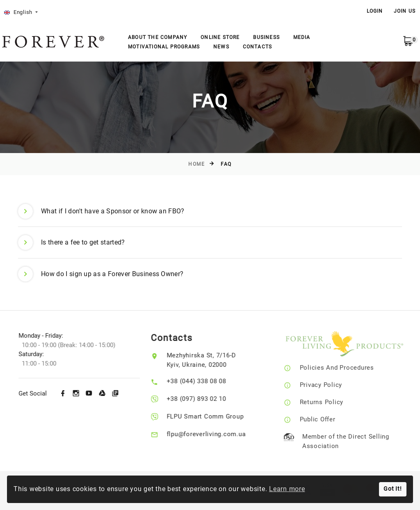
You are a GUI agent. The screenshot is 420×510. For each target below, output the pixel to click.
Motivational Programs (164, 47)
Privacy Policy (331, 385)
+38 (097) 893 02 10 (203, 399)
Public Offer (328, 419)
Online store (220, 37)
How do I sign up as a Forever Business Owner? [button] (101, 274)
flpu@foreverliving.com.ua (213, 434)
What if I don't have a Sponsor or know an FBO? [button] (101, 211)
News (221, 47)
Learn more (287, 489)
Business (266, 37)
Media (302, 37)
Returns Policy (332, 402)
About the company (157, 37)
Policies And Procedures (347, 368)
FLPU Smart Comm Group (212, 416)
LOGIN (375, 11)
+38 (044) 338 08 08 (203, 381)
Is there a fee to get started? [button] (72, 242)
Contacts (258, 47)
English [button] (19, 12)
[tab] (210, 212)
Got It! (393, 489)
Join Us (405, 11)
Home (196, 164)
